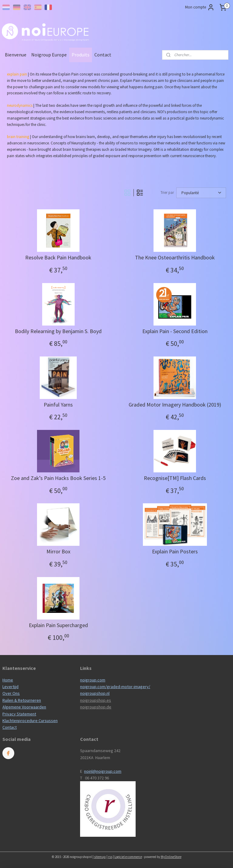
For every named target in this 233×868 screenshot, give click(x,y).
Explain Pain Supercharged (58, 625)
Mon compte (200, 7)
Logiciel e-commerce (128, 857)
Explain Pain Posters (175, 552)
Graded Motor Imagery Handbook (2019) (175, 405)
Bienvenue (16, 55)
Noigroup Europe (49, 55)
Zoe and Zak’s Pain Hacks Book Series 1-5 (58, 478)
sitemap (100, 857)
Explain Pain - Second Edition (175, 331)
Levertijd (10, 687)
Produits (81, 55)
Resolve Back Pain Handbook (58, 258)
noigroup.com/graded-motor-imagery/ (115, 687)
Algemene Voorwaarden (24, 707)
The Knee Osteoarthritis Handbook (175, 258)
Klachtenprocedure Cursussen (30, 721)
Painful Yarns (58, 405)
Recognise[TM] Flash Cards (175, 478)
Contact (103, 55)
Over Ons (11, 693)
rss (110, 857)
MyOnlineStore (171, 857)
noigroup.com (93, 680)
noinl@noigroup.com (103, 771)
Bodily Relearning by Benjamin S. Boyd (58, 331)
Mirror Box (58, 552)
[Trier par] (201, 193)
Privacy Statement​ (19, 714)
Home (8, 680)
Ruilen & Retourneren (22, 700)
